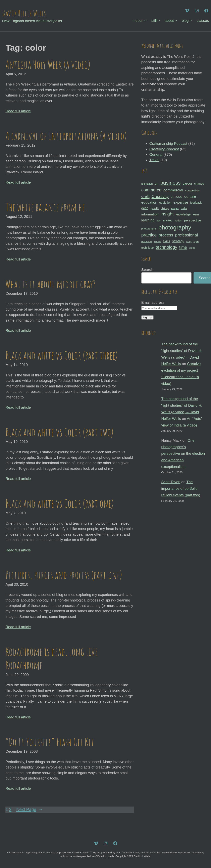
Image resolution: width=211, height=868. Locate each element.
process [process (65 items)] (166, 235)
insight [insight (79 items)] (167, 214)
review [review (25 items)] (157, 241)
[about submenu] (176, 21)
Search (147, 270)
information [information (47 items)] (150, 214)
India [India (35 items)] (184, 208)
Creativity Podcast (164, 149)
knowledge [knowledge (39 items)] (183, 214)
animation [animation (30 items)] (147, 184)
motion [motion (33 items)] (178, 220)
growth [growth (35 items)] (154, 208)
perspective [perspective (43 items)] (193, 220)
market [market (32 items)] (167, 220)
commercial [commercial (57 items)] (173, 190)
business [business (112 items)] (170, 183)
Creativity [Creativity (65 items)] (160, 196)
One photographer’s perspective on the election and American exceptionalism (183, 454)
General (156, 154)
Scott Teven (171, 482)
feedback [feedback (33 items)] (196, 203)
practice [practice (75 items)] (149, 235)
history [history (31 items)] (165, 208)
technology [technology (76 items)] (167, 247)
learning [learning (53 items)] (148, 220)
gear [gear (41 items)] (145, 208)
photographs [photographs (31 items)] (149, 229)
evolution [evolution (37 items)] (165, 203)
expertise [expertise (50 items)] (181, 202)
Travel (154, 160)
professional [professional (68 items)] (187, 235)
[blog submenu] (191, 21)
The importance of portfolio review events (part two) (181, 488)
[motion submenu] (145, 21)
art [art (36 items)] (156, 184)
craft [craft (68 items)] (145, 196)
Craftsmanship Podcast (168, 143)
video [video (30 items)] (192, 248)
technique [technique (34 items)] (148, 248)
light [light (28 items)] (159, 221)
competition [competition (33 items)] (192, 190)
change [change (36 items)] (199, 184)
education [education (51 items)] (149, 202)
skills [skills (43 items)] (166, 241)
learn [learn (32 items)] (196, 214)
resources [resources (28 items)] (147, 241)
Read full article (18, 111)
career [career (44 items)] (187, 184)
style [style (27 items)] (196, 241)
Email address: (153, 302)
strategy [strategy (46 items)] (178, 241)
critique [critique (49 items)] (176, 197)
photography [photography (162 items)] (175, 227)
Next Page (30, 810)
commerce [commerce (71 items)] (151, 190)
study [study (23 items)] (189, 241)
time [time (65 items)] (183, 247)
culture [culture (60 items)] (190, 196)
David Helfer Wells (24, 13)
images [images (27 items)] (175, 208)
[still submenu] (159, 21)
